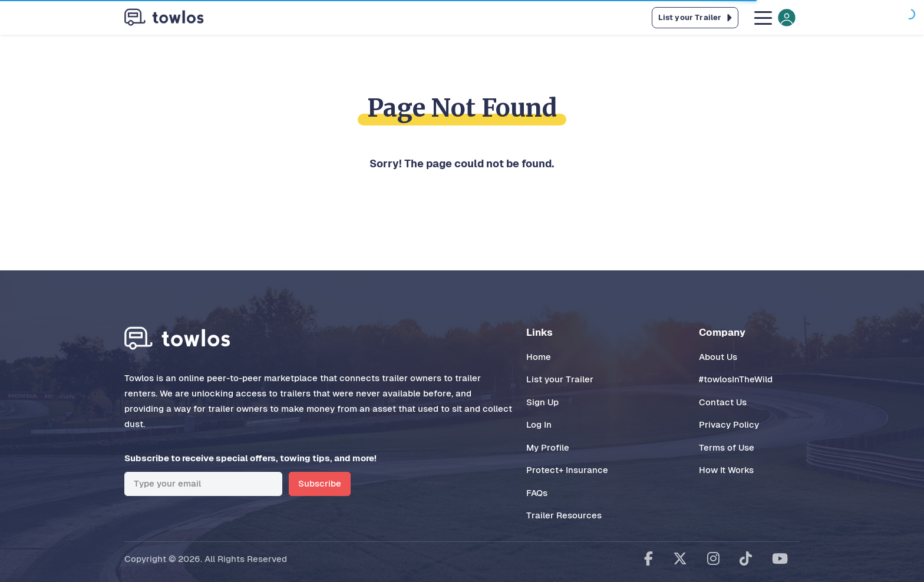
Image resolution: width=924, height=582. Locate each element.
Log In (539, 424)
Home (539, 357)
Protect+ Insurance (567, 470)
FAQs (537, 493)
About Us (718, 357)
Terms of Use (727, 447)
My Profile (548, 447)
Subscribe (320, 483)
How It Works (726, 470)
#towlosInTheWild (736, 379)
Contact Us (723, 402)
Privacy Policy (729, 424)
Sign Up (542, 402)
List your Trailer (560, 379)
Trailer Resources (564, 515)
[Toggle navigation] (774, 17)
